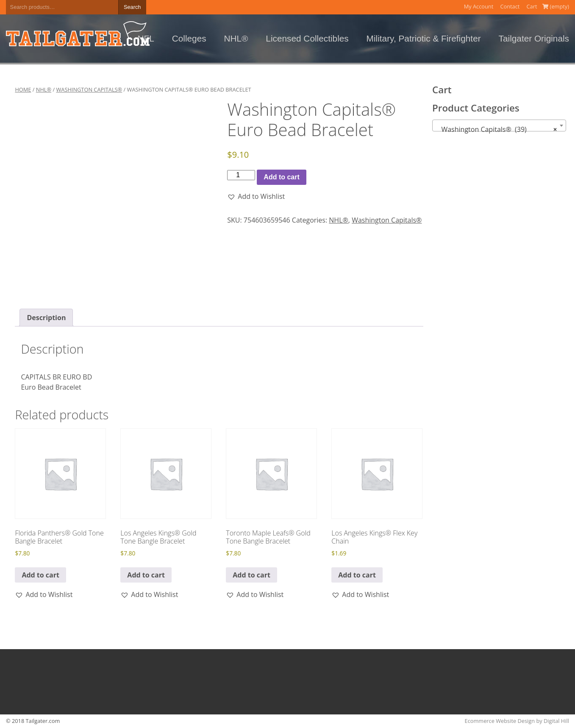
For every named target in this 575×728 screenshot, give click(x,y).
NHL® (236, 38)
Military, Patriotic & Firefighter (424, 38)
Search (132, 7)
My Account (479, 6)
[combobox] (499, 126)
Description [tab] (46, 318)
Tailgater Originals (534, 38)
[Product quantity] (241, 175)
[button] (256, 196)
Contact (510, 6)
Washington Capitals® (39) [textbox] (497, 129)
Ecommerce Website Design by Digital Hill (517, 721)
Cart (532, 6)
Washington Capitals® (89, 89)
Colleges (189, 38)
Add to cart (281, 177)
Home (23, 89)
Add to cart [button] (40, 575)
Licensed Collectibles (307, 38)
